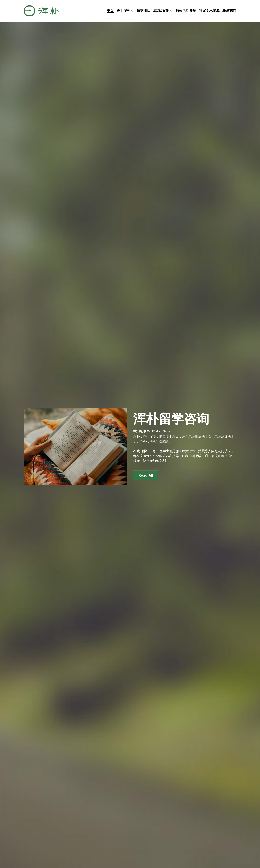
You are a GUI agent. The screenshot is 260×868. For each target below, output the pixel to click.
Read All (146, 474)
